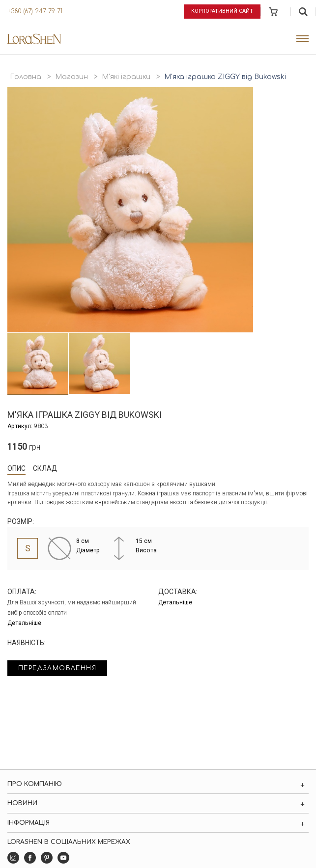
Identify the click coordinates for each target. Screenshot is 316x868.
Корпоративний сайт (222, 11)
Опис (16, 468)
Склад (45, 468)
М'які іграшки (126, 77)
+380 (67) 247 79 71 (35, 11)
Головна (26, 77)
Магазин (72, 77)
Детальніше (24, 623)
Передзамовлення (57, 668)
